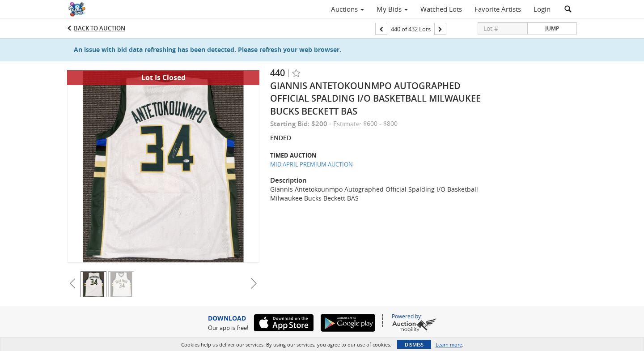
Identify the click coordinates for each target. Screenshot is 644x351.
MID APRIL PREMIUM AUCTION (311, 164)
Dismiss (414, 345)
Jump (552, 28)
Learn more (449, 345)
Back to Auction (100, 28)
